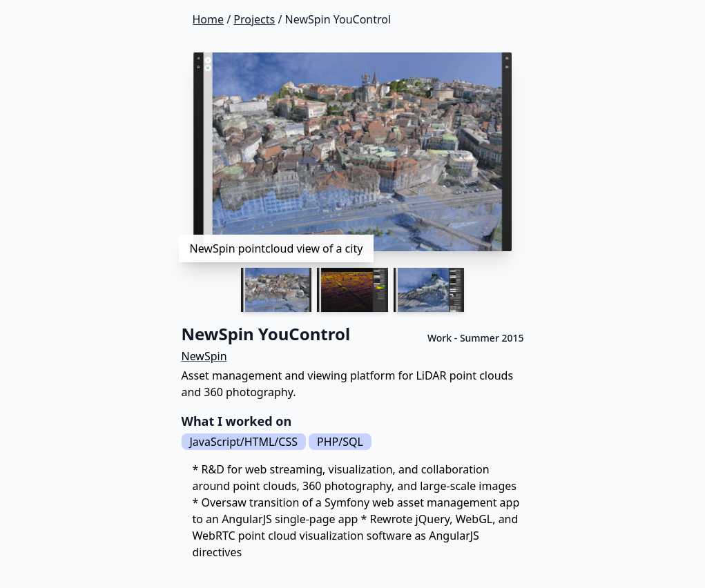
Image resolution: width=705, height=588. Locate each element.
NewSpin (204, 356)
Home (209, 19)
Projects (254, 19)
